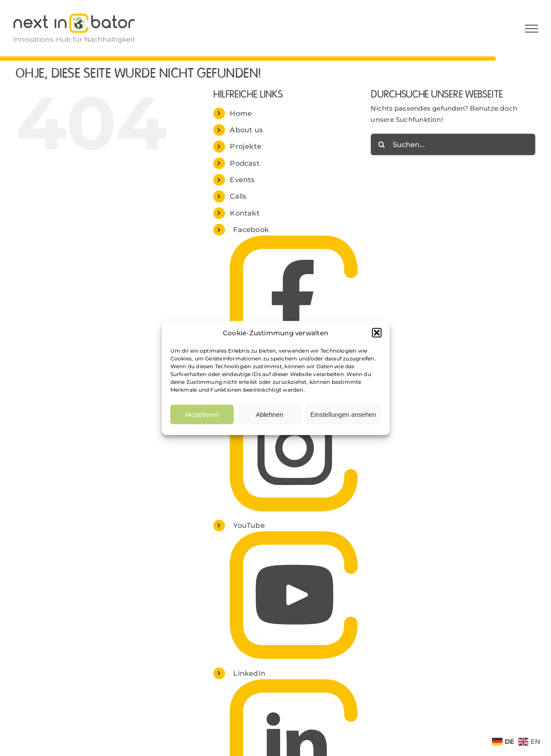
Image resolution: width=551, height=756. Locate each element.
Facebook (251, 230)
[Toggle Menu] (531, 29)
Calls (238, 196)
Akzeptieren (202, 414)
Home (241, 113)
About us (246, 130)
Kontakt (245, 213)
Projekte (246, 146)
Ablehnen (269, 414)
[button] (377, 333)
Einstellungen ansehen (343, 414)
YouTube (249, 525)
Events (242, 180)
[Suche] (381, 144)
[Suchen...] (453, 144)
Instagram (252, 378)
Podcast (245, 163)
